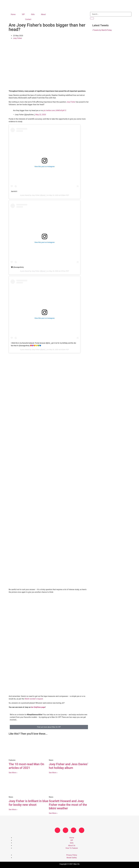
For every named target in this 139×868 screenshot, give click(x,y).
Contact (28, 19)
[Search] (92, 18)
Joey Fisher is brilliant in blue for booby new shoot (28, 803)
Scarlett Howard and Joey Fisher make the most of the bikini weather (68, 805)
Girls (33, 14)
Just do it (14, 191)
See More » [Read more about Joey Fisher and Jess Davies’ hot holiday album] (53, 773)
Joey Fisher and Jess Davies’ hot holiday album (68, 766)
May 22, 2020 (41, 115)
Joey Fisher (17, 38)
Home (13, 14)
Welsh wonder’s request (34, 699)
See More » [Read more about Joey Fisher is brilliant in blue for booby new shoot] (13, 809)
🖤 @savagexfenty (17, 267)
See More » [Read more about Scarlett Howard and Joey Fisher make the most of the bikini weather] (53, 813)
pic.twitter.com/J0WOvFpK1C (55, 110)
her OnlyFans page (38, 707)
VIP (23, 14)
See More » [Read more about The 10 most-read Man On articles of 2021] (13, 773)
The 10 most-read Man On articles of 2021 (26, 766)
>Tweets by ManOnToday (102, 30)
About (43, 14)
